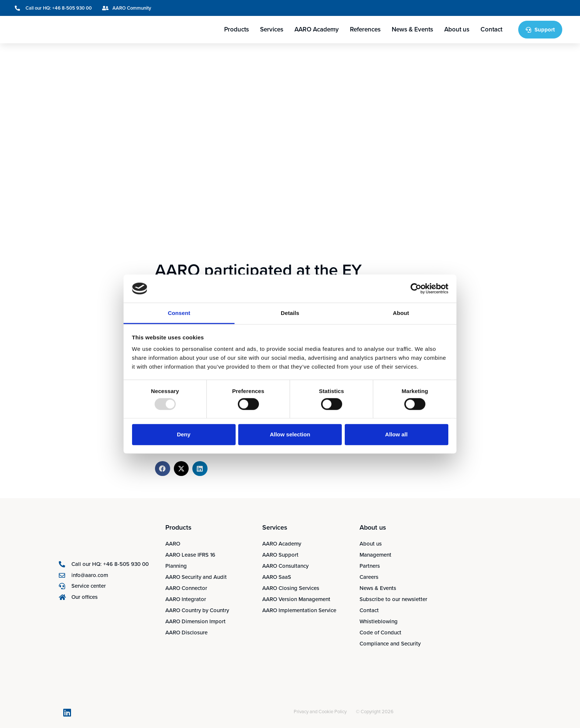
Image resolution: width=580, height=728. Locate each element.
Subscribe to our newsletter (393, 599)
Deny (184, 434)
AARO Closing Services (291, 588)
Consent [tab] (179, 313)
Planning (176, 566)
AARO (173, 544)
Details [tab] (290, 313)
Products (237, 29)
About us (457, 29)
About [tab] (401, 313)
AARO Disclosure (186, 633)
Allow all (396, 434)
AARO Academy (317, 29)
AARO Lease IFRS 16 (190, 555)
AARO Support (280, 555)
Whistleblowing (379, 621)
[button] (163, 469)
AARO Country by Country (197, 610)
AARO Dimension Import (195, 621)
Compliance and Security (390, 644)
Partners (370, 566)
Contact (491, 29)
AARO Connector (186, 588)
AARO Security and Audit (196, 577)
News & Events (412, 29)
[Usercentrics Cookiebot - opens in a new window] (416, 289)
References (365, 29)
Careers (369, 577)
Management (375, 555)
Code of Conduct (380, 633)
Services (272, 29)
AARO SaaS (277, 577)
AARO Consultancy (285, 566)
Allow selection (290, 434)
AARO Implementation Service (299, 610)
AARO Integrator (186, 599)
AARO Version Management (296, 599)
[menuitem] (525, 8)
